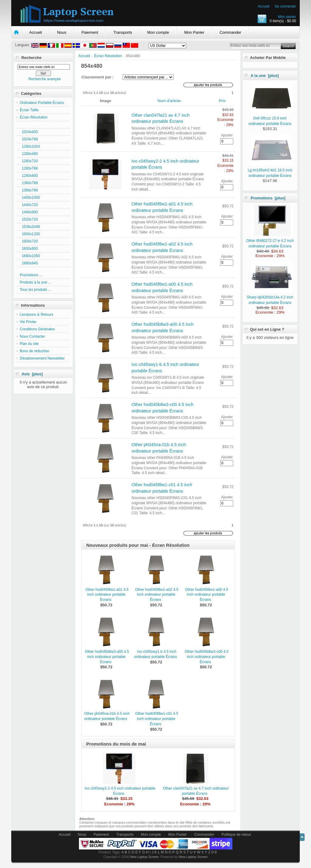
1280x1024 (30, 146)
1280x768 (29, 168)
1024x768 (29, 139)
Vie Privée (28, 322)
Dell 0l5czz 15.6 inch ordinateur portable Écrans (270, 118)
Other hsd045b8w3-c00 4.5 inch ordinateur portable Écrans (207, 657)
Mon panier (287, 17)
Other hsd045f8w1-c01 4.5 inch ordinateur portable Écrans (157, 719)
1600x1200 (30, 234)
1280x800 (29, 176)
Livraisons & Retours (37, 315)
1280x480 (29, 154)
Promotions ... (31, 275)
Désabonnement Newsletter (42, 358)
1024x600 (29, 132)
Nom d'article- (170, 101)
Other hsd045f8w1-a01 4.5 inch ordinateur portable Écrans (107, 595)
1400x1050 (30, 198)
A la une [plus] (265, 76)
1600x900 (29, 249)
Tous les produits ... (35, 290)
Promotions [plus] (268, 198)
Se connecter (285, 6)
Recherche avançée (44, 79)
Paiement (90, 32)
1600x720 (29, 241)
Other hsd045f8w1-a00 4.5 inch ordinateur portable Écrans (207, 595)
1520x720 (29, 219)
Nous (62, 32)
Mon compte (158, 32)
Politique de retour (236, 835)
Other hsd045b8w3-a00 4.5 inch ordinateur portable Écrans (107, 657)
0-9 (214, 852)
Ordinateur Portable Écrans (42, 103)
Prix (222, 101)
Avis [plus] (32, 374)
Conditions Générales (37, 329)
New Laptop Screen (144, 857)
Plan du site (29, 344)
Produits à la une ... (35, 282)
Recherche (31, 58)
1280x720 (29, 161)
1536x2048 (30, 227)
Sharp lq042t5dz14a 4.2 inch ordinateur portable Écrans (270, 297)
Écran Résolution (108, 56)
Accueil (263, 6)
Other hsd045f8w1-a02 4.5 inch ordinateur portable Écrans (157, 595)
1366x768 (29, 190)
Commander (231, 32)
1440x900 (29, 212)
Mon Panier (194, 32)
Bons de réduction (34, 351)
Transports (123, 32)
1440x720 (29, 205)
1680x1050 (30, 256)
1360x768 (29, 183)
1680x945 (29, 263)
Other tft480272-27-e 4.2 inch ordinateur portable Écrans (270, 241)
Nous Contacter (32, 336)
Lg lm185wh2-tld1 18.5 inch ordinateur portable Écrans (270, 170)
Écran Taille (29, 110)
